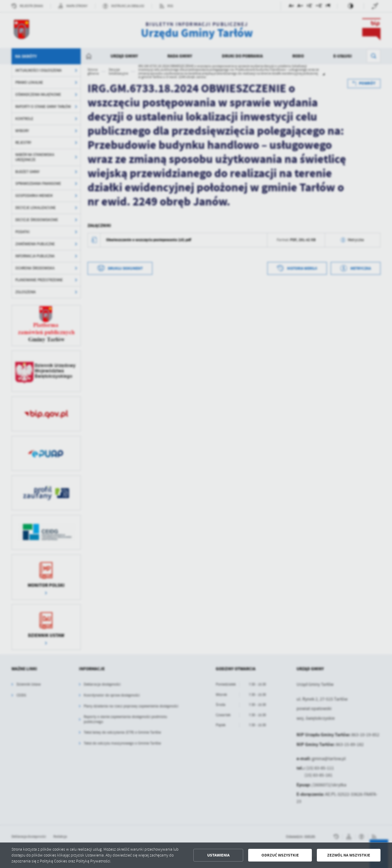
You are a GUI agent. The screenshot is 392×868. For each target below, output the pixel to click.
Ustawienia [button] (218, 855)
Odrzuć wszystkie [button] (280, 855)
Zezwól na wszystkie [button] (349, 855)
